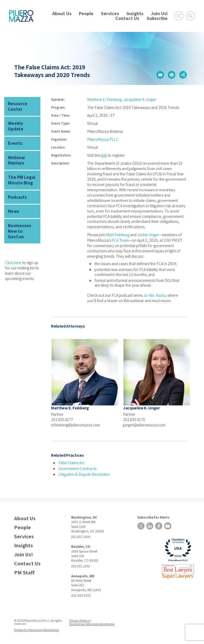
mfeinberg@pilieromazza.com (76, 424)
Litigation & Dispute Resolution (84, 474)
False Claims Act (72, 462)
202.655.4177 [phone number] (62, 419)
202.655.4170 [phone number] (134, 419)
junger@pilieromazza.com (145, 424)
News (13, 202)
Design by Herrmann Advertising (36, 629)
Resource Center (17, 106)
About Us (62, 13)
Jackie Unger (148, 235)
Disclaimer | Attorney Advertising (92, 623)
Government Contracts (77, 468)
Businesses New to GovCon (23, 218)
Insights (135, 13)
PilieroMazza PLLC (103, 139)
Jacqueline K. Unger (140, 99)
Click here (13, 247)
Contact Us (127, 18)
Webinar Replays (16, 153)
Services (110, 13)
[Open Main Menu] (179, 16)
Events (14, 136)
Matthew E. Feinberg (104, 99)
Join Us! (159, 13)
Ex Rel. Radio (154, 295)
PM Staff (24, 572)
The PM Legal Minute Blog (21, 172)
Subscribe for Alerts (152, 517)
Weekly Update (22, 122)
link (104, 155)
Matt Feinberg (118, 235)
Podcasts (17, 188)
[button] (160, 75)
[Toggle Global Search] (190, 16)
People (86, 13)
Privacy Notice (80, 620)
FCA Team (120, 240)
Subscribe (157, 18)
